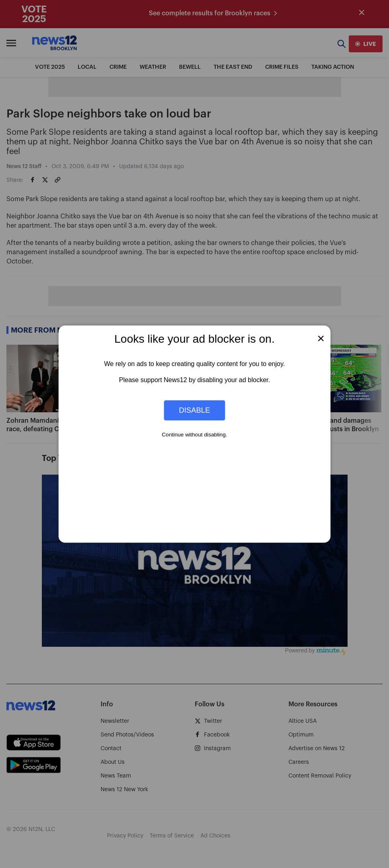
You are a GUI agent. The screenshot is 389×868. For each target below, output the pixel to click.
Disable (195, 410)
